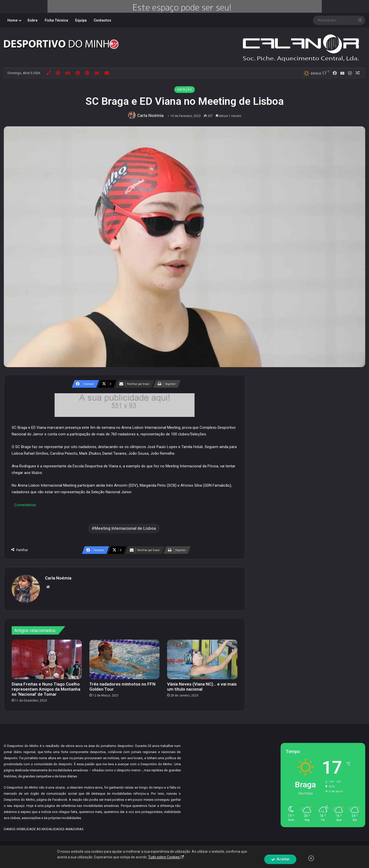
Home (12, 20)
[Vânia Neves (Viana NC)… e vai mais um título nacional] (202, 659)
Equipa (81, 20)
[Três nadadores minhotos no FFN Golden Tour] (124, 659)
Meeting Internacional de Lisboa (125, 528)
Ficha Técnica (56, 20)
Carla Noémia (150, 115)
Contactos (102, 20)
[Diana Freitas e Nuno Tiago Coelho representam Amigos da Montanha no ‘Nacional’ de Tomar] (47, 659)
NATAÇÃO (184, 89)
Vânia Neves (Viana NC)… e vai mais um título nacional (202, 687)
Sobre (33, 20)
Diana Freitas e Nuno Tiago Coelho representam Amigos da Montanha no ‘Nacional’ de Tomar (46, 689)
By (226, 850)
